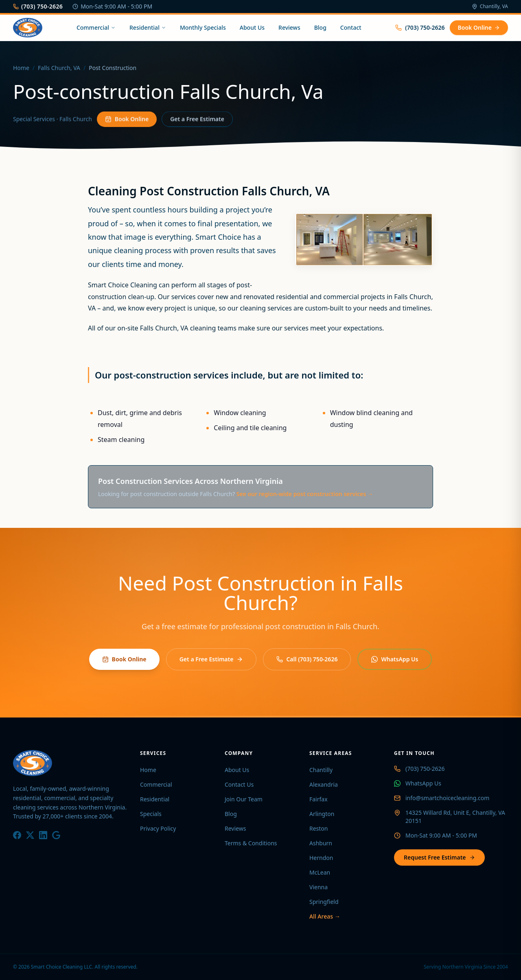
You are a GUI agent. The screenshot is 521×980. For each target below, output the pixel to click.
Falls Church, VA (59, 69)
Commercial (96, 27)
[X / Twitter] (30, 835)
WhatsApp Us (395, 659)
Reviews (289, 27)
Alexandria (324, 784)
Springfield (324, 902)
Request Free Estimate (439, 857)
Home (21, 69)
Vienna (319, 887)
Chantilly (321, 770)
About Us (252, 27)
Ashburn (321, 843)
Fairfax (319, 799)
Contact (351, 27)
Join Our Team (244, 799)
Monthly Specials (203, 27)
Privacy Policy (158, 828)
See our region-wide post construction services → (305, 494)
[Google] (56, 835)
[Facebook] (17, 835)
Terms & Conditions (251, 843)
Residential (148, 27)
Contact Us (239, 784)
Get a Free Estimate (197, 121)
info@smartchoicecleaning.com (447, 798)
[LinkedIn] (43, 835)
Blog (320, 27)
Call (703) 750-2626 (307, 659)
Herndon (321, 858)
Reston (319, 828)
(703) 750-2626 (38, 6)
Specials (151, 814)
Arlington (322, 814)
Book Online (479, 27)
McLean (320, 872)
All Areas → (325, 916)
